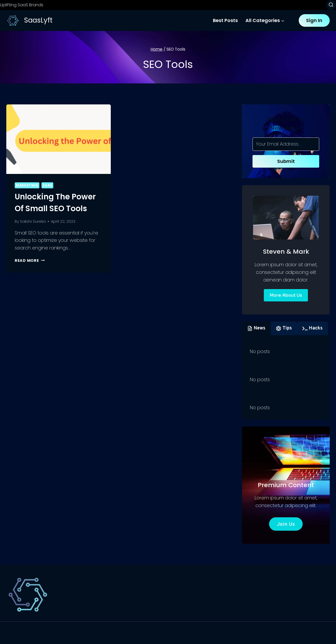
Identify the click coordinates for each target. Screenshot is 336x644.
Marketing (27, 185)
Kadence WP (112, 633)
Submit (286, 161)
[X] (314, 633)
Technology (252, 593)
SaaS (47, 185)
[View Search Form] (331, 5)
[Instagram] (325, 633)
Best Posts (225, 20)
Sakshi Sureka (33, 221)
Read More (30, 260)
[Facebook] (302, 633)
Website (284, 593)
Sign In (314, 20)
